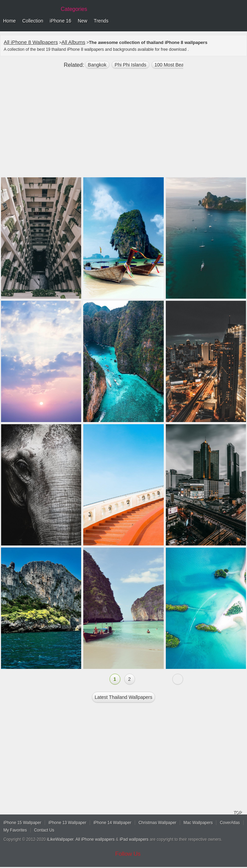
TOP (237, 812)
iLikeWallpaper (60, 839)
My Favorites (15, 830)
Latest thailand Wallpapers (124, 697)
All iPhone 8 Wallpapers (31, 42)
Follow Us (128, 854)
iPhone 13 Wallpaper (67, 823)
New (83, 21)
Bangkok (97, 65)
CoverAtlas (230, 823)
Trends (101, 21)
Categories (74, 9)
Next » (178, 679)
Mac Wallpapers (198, 823)
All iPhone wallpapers (95, 839)
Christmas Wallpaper (157, 823)
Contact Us (44, 830)
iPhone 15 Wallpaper (22, 823)
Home (9, 21)
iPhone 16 (61, 21)
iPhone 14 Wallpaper (112, 823)
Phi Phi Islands (130, 65)
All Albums (73, 42)
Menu (240, 21)
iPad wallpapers (134, 839)
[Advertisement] (123, 126)
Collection (33, 21)
